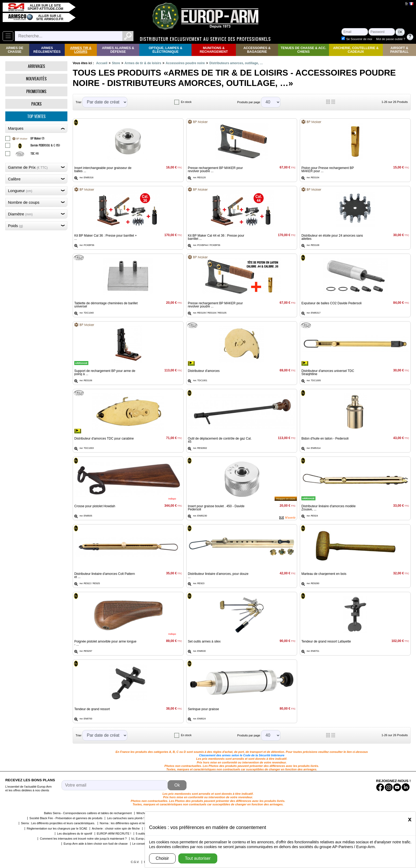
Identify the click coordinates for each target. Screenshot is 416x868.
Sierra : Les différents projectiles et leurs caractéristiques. (58, 823)
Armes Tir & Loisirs (81, 50)
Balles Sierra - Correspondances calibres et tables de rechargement (88, 813)
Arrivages (36, 66)
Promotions (36, 91)
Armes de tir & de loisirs (143, 63)
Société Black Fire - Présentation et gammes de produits (66, 818)
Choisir (162, 858)
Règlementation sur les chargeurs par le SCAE (57, 828)
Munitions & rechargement (214, 50)
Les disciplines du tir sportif (75, 834)
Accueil (102, 63)
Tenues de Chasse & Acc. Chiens (304, 50)
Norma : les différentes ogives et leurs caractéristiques (135, 823)
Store (116, 63)
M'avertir (290, 518)
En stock (186, 102)
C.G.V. (135, 862)
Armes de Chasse (14, 50)
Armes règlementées (47, 50)
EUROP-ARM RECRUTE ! (114, 834)
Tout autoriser (198, 858)
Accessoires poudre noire (185, 63)
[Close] (410, 819)
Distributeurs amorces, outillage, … (236, 63)
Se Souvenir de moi (359, 39)
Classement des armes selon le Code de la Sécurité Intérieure (242, 755)
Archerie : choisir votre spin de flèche (116, 828)
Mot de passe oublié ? (391, 39)
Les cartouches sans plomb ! (125, 818)
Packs (36, 104)
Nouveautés (36, 79)
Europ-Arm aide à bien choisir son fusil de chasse (96, 844)
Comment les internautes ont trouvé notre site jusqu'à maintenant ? (83, 839)
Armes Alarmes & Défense (118, 50)
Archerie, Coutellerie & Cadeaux (356, 50)
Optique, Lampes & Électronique (165, 50)
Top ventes (36, 116)
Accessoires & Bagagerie (257, 50)
